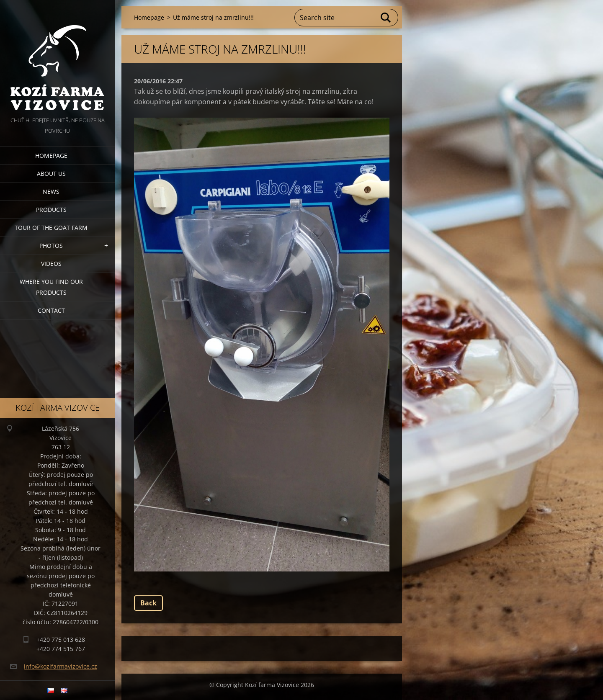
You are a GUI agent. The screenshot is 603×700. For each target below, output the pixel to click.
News (51, 192)
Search (386, 18)
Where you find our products (51, 287)
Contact (51, 310)
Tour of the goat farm (51, 228)
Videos (51, 264)
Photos (51, 246)
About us (51, 174)
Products (51, 210)
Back (148, 603)
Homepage (51, 156)
